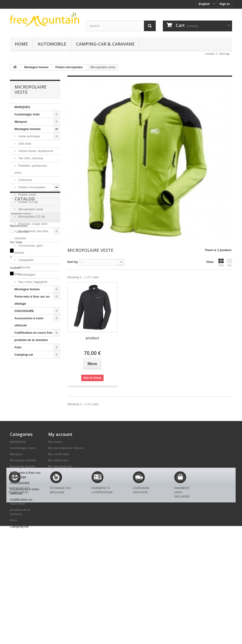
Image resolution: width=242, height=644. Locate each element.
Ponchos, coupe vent (32, 224)
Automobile (52, 44)
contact (210, 54)
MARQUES (22, 107)
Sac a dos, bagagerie (32, 282)
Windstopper (27, 275)
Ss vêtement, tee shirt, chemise (32, 235)
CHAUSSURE (24, 311)
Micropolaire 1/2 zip (31, 217)
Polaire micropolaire (32, 187)
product (92, 338)
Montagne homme (28, 129)
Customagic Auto (27, 114)
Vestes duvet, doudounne (35, 151)
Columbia (22, 406)
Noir (17, 448)
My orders (56, 495)
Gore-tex (24, 267)
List (229, 262)
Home (21, 44)
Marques (21, 122)
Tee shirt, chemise (30, 158)
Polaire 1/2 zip (28, 202)
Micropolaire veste (30, 209)
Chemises (25, 180)
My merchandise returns (66, 501)
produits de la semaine (31, 340)
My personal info (60, 520)
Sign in (225, 4)
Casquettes (26, 260)
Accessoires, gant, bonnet (29, 249)
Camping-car (24, 355)
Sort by (73, 262)
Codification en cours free (33, 333)
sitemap (224, 54)
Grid (221, 262)
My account (60, 487)
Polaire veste (27, 195)
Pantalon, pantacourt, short (31, 169)
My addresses (58, 513)
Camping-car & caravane (105, 44)
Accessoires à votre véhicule (29, 322)
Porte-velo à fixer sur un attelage (32, 300)
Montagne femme (27, 289)
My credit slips (59, 507)
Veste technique (29, 136)
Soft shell (24, 144)
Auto (18, 347)
